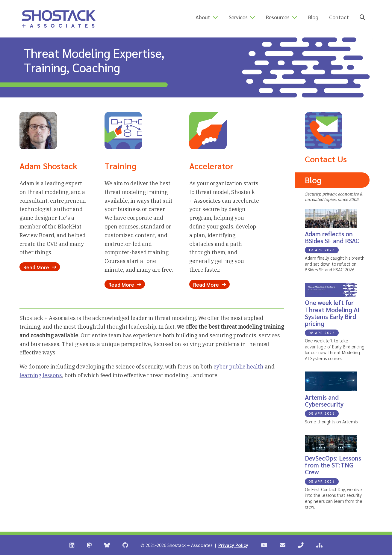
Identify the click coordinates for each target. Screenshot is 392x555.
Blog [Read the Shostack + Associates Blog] (313, 180)
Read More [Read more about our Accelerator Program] (209, 284)
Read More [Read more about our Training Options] (125, 284)
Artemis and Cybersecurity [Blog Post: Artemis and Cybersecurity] (324, 401)
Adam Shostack (48, 166)
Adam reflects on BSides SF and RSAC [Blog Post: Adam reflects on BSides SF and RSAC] (332, 237)
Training (121, 166)
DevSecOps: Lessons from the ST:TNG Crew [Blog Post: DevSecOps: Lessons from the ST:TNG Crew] (333, 465)
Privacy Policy (233, 545)
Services (238, 17)
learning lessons (41, 375)
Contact (339, 17)
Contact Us (326, 159)
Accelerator (211, 166)
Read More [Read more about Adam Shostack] (40, 267)
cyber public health (239, 367)
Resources (278, 17)
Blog (313, 17)
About (203, 17)
